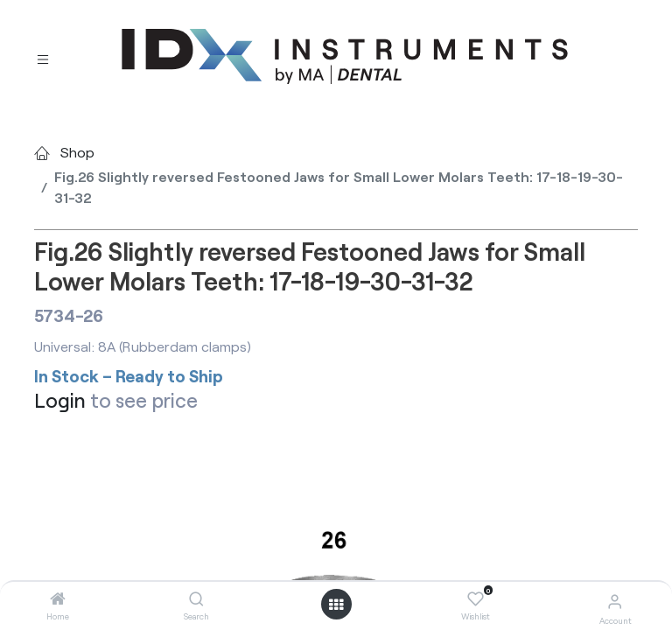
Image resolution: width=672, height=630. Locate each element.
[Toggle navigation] (43, 57)
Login (60, 400)
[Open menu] (336, 605)
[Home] (58, 599)
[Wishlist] (476, 599)
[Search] (196, 599)
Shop (77, 152)
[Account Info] (615, 601)
